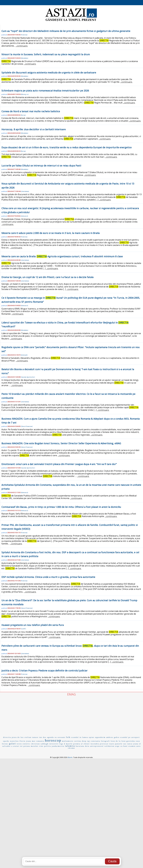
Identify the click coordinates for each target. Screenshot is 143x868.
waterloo (14, 741)
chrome (71, 748)
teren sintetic (24, 744)
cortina (78, 741)
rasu (138, 741)
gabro (117, 737)
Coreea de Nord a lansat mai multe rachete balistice (31, 111)
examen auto (135, 746)
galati (12, 744)
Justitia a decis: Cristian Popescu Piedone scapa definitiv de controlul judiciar (44, 671)
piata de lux (18, 737)
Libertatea (25, 191)
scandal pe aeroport (130, 737)
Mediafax (25, 58)
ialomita (70, 746)
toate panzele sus (118, 744)
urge (117, 746)
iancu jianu (133, 744)
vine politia (45, 746)
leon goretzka (128, 741)
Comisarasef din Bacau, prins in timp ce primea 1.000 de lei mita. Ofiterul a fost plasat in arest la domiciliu (61, 507)
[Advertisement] (71, 716)
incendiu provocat (100, 744)
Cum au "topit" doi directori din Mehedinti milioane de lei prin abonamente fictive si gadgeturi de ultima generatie (66, 31)
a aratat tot (17, 746)
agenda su (52, 737)
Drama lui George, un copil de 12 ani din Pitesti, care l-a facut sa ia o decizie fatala (47, 277)
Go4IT (23, 629)
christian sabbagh (40, 744)
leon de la (116, 741)
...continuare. (22, 46)
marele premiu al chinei (78, 744)
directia (7, 737)
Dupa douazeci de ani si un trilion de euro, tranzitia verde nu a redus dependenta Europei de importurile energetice (66, 147)
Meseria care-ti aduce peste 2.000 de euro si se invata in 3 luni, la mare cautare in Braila (51, 233)
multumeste (68, 741)
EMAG (71, 694)
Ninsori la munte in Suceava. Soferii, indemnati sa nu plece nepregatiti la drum (46, 54)
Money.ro (25, 94)
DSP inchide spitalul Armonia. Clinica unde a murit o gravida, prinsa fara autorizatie (48, 577)
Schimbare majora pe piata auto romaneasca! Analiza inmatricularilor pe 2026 (45, 91)
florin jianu (25, 741)
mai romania (38, 741)
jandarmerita (58, 746)
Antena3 (24, 355)
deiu (87, 746)
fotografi (105, 741)
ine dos (43, 737)
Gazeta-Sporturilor (28, 377)
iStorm (70, 757)
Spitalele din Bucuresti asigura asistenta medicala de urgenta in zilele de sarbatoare (49, 73)
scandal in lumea (80, 737)
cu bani (124, 746)
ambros (110, 737)
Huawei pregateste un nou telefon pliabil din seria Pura (33, 625)
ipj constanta (94, 741)
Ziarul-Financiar (27, 426)
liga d (62, 744)
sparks (6, 741)
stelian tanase (31, 737)
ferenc (5, 744)
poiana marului (31, 746)
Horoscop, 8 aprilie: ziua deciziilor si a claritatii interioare (34, 129)
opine (92, 737)
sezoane (61, 737)
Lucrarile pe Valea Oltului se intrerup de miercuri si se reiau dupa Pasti (41, 166)
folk (68, 737)
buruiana (80, 746)
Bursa (23, 115)
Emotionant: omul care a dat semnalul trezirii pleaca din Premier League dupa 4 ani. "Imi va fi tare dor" (59, 464)
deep (84, 741)
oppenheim (100, 737)
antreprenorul (97, 746)
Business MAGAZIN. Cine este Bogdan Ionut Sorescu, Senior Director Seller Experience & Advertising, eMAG (61, 443)
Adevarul (24, 216)
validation (109, 746)
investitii (54, 744)
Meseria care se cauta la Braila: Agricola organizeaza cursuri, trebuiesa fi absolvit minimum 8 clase (62, 256)
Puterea (24, 35)
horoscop (53, 740)
